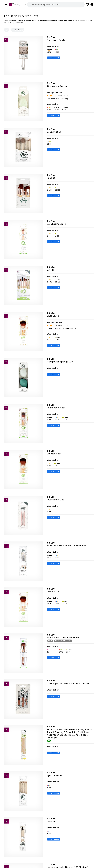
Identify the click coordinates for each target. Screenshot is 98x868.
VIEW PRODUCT (54, 58)
